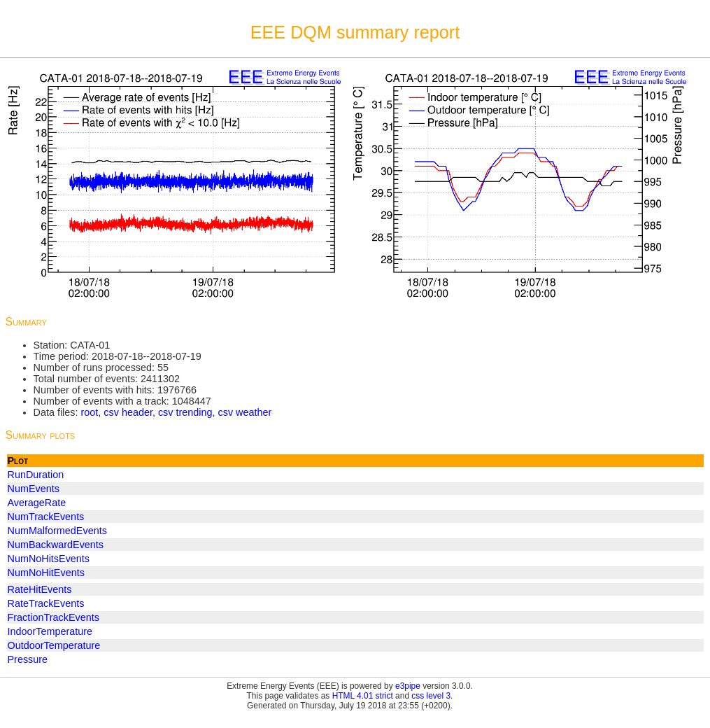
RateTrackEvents (46, 603)
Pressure (28, 659)
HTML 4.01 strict (363, 696)
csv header (128, 412)
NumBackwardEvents (56, 545)
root (89, 412)
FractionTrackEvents (54, 617)
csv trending (185, 412)
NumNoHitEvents (46, 573)
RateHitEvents (40, 589)
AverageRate (37, 503)
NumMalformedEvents (57, 531)
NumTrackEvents (46, 517)
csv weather (245, 412)
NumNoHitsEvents (49, 559)
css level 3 (431, 696)
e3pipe (408, 686)
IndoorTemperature (50, 631)
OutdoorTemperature (54, 645)
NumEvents (34, 489)
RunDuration (36, 475)
